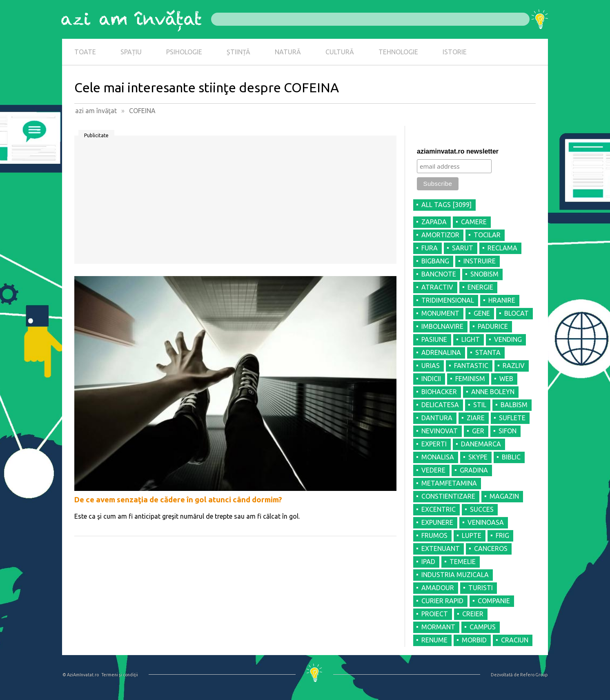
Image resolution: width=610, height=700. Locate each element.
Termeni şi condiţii (120, 675)
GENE (482, 313)
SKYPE (478, 457)
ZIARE (476, 418)
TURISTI (481, 588)
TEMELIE (463, 562)
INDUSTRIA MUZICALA (455, 575)
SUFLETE (512, 418)
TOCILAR (487, 235)
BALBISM (514, 405)
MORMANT (438, 627)
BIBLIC (511, 457)
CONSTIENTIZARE (448, 496)
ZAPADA (434, 222)
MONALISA (438, 457)
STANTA (488, 352)
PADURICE (493, 326)
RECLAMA (502, 248)
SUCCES (482, 509)
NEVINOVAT (440, 431)
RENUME (434, 640)
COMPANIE (494, 601)
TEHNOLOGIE (398, 52)
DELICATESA (440, 405)
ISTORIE (455, 52)
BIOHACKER (439, 392)
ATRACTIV (437, 287)
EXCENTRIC (439, 509)
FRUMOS (434, 535)
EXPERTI (434, 444)
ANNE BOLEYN (493, 392)
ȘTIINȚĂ (238, 52)
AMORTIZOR (440, 235)
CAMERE (474, 222)
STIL (480, 405)
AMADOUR (438, 588)
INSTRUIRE (480, 261)
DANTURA (437, 418)
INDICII (431, 379)
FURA (430, 248)
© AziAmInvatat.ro (81, 675)
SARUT (463, 248)
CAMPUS (483, 627)
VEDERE (433, 470)
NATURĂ (288, 52)
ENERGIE (480, 287)
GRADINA (474, 470)
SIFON (508, 431)
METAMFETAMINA (449, 483)
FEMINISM (470, 379)
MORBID (474, 640)
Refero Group (534, 675)
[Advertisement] (235, 203)
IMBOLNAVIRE (442, 326)
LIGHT (471, 339)
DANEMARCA (481, 444)
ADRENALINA (441, 352)
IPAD (428, 562)
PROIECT (435, 614)
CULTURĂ (340, 52)
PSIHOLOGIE (184, 52)
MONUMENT (440, 313)
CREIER (473, 614)
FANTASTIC (471, 366)
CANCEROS (491, 548)
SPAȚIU (131, 52)
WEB (506, 379)
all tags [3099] (446, 205)
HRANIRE (502, 300)
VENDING (508, 339)
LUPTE (472, 535)
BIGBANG (435, 261)
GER (478, 431)
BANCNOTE (439, 274)
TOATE (85, 52)
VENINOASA (486, 522)
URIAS (431, 366)
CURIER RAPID (442, 601)
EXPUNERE (437, 522)
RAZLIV (514, 366)
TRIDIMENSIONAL (448, 300)
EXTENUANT (441, 548)
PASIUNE (434, 339)
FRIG (502, 535)
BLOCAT (516, 313)
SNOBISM (484, 274)
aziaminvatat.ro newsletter (458, 151)
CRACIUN (515, 640)
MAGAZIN (504, 496)
